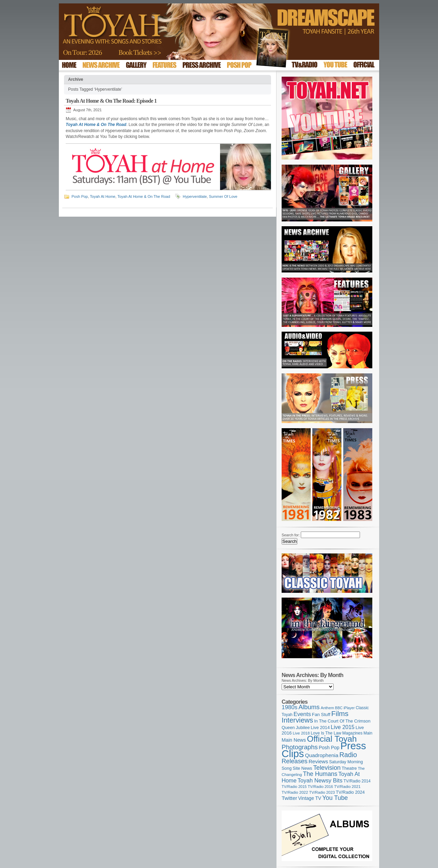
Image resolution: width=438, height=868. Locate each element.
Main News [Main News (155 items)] (294, 740)
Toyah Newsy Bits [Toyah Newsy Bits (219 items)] (320, 781)
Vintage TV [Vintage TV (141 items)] (310, 798)
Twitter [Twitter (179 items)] (289, 798)
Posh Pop (80, 196)
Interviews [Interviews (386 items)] (297, 720)
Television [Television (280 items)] (327, 768)
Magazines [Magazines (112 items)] (352, 733)
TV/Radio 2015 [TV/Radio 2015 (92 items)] (294, 787)
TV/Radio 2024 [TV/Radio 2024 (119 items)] (350, 792)
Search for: (291, 535)
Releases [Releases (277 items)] (295, 761)
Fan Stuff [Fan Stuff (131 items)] (321, 714)
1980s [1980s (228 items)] (289, 707)
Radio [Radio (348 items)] (348, 755)
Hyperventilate (195, 196)
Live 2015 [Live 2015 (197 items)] (343, 727)
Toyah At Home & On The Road (144, 196)
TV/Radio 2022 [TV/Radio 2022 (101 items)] (295, 792)
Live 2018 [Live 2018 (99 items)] (301, 733)
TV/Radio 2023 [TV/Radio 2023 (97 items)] (322, 792)
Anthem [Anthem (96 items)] (327, 708)
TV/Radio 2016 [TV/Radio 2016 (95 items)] (320, 787)
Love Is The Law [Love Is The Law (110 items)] (326, 733)
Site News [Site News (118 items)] (302, 768)
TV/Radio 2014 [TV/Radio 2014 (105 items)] (357, 781)
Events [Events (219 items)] (302, 714)
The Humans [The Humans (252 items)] (320, 774)
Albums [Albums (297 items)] (309, 707)
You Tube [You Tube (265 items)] (335, 798)
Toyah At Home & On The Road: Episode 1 (111, 101)
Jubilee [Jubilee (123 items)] (303, 727)
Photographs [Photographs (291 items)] (300, 747)
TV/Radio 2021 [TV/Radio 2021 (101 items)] (347, 787)
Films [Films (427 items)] (340, 713)
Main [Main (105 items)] (368, 733)
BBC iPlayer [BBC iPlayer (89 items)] (345, 708)
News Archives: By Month (303, 680)
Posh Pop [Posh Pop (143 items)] (329, 748)
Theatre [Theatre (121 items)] (349, 768)
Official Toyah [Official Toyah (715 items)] (332, 739)
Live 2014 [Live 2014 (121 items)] (320, 727)
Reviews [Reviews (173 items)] (318, 761)
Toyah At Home (103, 196)
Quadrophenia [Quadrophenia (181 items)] (322, 755)
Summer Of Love (223, 196)
